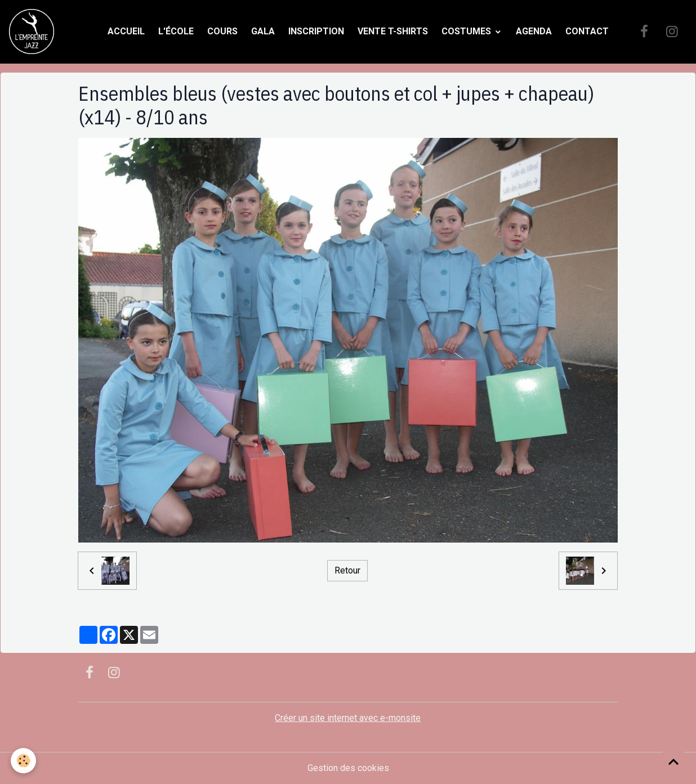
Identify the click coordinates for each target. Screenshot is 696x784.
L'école (176, 31)
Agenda (534, 31)
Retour (347, 571)
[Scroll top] (673, 761)
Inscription (316, 31)
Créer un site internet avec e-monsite (348, 718)
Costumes (467, 31)
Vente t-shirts (393, 31)
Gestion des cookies (348, 768)
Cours (222, 31)
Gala (263, 31)
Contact (587, 31)
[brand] (34, 32)
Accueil (126, 31)
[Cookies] (24, 761)
